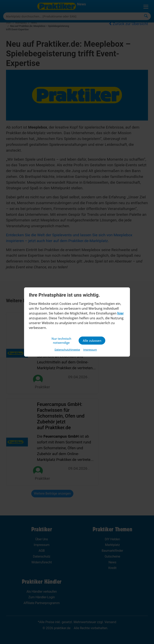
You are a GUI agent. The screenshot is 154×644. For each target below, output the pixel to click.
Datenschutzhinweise (67, 350)
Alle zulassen (92, 341)
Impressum (90, 350)
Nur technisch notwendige (62, 341)
